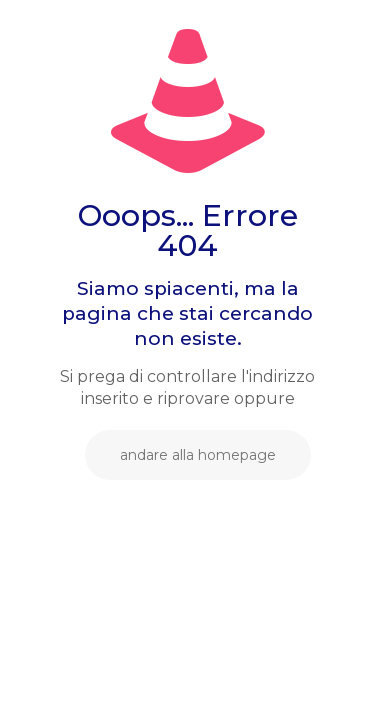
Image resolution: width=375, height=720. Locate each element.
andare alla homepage (198, 455)
